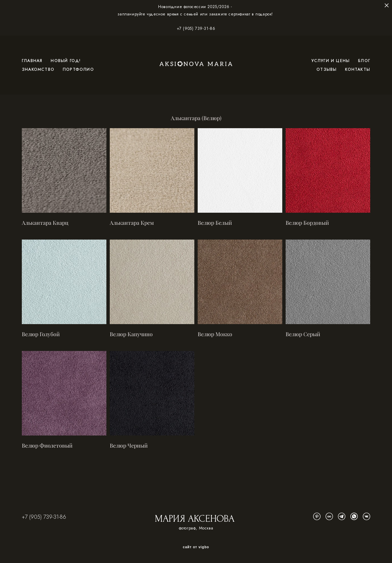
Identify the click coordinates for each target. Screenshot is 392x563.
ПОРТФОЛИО (78, 69)
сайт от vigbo (196, 547)
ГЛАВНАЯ (32, 61)
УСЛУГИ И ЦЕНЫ (331, 61)
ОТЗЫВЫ (327, 69)
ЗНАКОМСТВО (38, 69)
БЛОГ (364, 61)
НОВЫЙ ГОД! (66, 61)
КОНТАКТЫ (358, 69)
